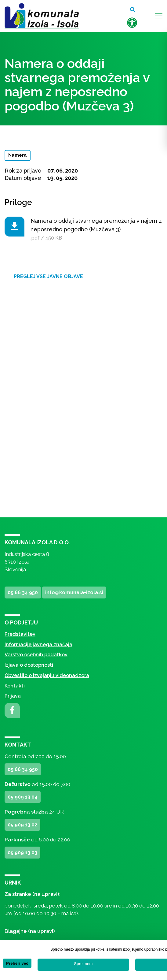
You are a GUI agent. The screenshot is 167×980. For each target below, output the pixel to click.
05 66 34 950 (23, 592)
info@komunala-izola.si (74, 592)
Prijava (13, 696)
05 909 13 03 (22, 853)
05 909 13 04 (23, 797)
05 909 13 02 (22, 825)
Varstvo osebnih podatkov (36, 655)
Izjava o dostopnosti (29, 665)
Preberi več (17, 963)
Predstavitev (20, 634)
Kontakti (15, 686)
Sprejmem (83, 964)
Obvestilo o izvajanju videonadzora (47, 675)
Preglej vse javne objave (48, 276)
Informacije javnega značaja (38, 645)
